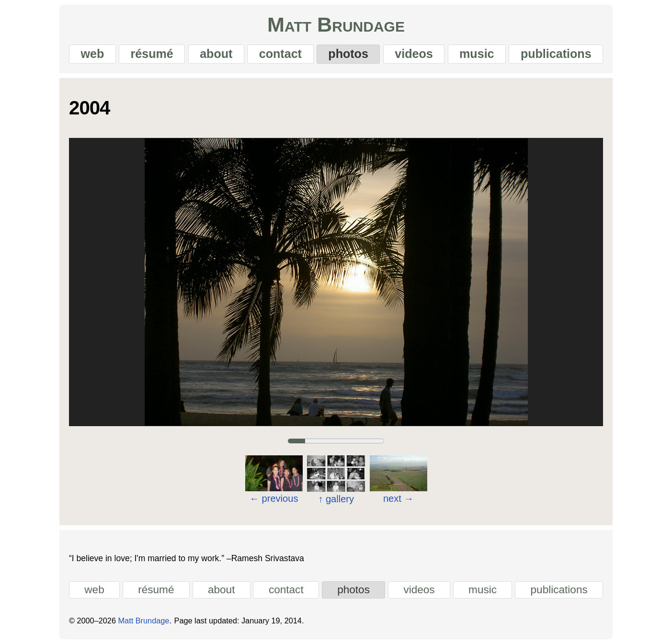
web (92, 54)
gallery (336, 499)
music (477, 54)
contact (280, 54)
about (216, 54)
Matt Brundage (336, 25)
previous (274, 498)
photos (348, 54)
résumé (152, 54)
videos (414, 54)
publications (556, 54)
